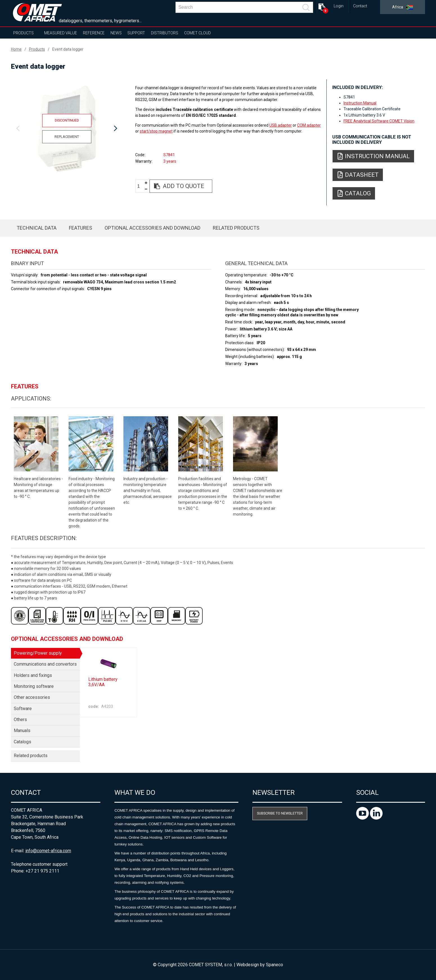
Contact (360, 6)
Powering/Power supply (38, 653)
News (116, 33)
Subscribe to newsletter (280, 813)
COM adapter (309, 125)
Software (23, 709)
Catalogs (22, 742)
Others (20, 720)
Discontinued (67, 120)
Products (23, 33)
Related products (236, 228)
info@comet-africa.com (48, 851)
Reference (94, 33)
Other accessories (32, 697)
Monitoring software (34, 686)
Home (16, 49)
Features (81, 228)
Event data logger (68, 49)
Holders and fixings (33, 675)
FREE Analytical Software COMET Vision (379, 121)
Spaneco (275, 965)
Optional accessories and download (153, 228)
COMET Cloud (197, 33)
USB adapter (281, 125)
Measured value (61, 33)
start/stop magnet (156, 131)
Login (339, 6)
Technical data (37, 228)
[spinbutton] (141, 186)
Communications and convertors (45, 664)
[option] (67, 129)
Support (136, 33)
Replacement (67, 137)
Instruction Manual (360, 103)
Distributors (165, 33)
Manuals (22, 730)
